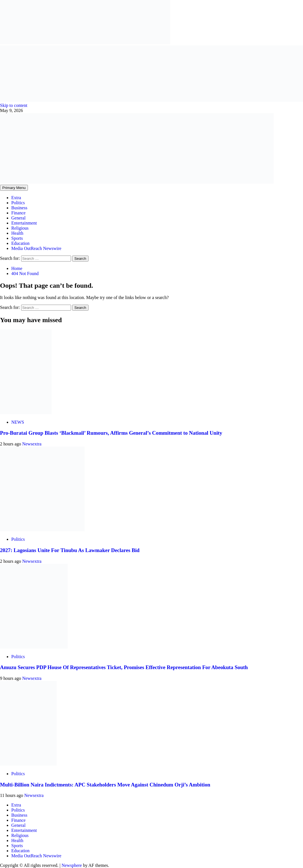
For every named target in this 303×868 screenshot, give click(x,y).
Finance (18, 213)
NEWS (18, 422)
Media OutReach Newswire (36, 248)
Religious (20, 228)
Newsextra (32, 444)
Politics (18, 203)
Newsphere (72, 865)
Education (20, 243)
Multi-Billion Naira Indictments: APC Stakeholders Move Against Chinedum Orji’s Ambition (105, 785)
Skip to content (14, 105)
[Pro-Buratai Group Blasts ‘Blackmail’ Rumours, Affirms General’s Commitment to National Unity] (26, 413)
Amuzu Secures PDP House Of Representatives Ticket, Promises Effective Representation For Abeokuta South (124, 667)
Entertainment (24, 223)
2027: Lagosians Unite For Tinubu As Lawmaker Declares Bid (70, 550)
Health (17, 233)
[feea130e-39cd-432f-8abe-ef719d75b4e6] (85, 43)
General (18, 218)
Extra (16, 198)
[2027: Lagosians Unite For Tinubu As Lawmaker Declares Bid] (42, 530)
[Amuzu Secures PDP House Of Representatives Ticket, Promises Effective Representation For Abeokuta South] (34, 647)
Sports (17, 238)
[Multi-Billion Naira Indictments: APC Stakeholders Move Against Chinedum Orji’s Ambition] (28, 764)
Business (19, 208)
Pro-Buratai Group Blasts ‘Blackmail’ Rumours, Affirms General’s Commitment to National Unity (111, 433)
